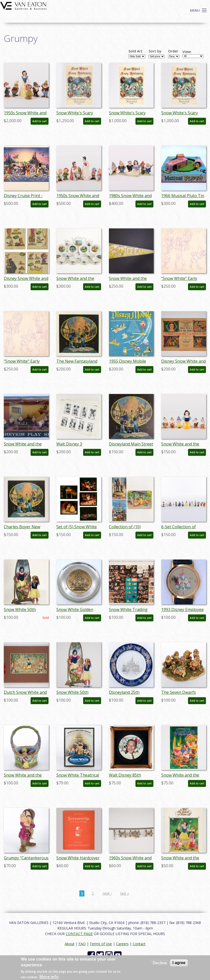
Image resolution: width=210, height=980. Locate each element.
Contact (139, 944)
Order (173, 51)
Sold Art (135, 51)
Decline (160, 963)
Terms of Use (101, 944)
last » (125, 893)
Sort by (155, 51)
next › (107, 893)
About (70, 944)
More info (49, 977)
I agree (179, 963)
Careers (122, 944)
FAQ (82, 944)
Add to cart (40, 121)
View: (187, 52)
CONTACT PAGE (79, 934)
